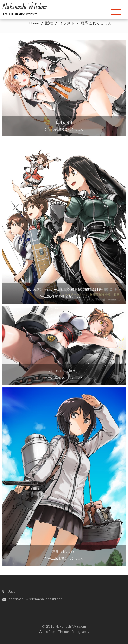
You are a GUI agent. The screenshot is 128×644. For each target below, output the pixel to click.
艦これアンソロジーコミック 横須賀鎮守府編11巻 (64, 289)
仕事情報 (58, 296)
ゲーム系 (51, 129)
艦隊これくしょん (71, 129)
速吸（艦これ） (64, 551)
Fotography (80, 632)
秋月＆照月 (64, 122)
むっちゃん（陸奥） (64, 371)
